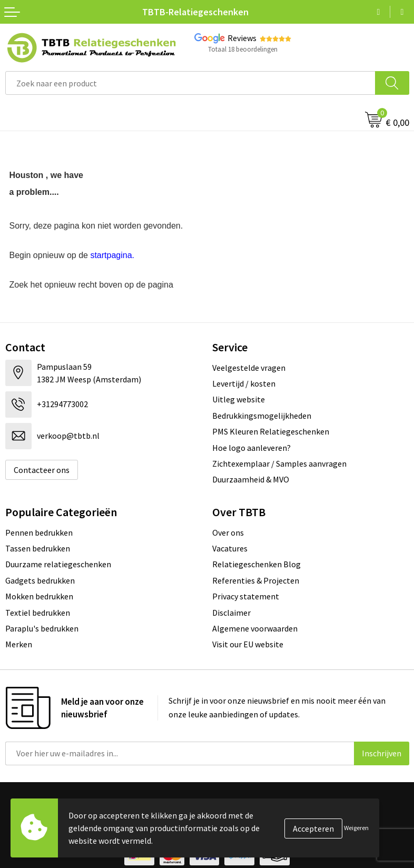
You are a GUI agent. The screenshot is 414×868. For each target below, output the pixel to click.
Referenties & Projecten (256, 580)
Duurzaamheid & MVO (251, 479)
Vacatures (230, 548)
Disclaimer (231, 613)
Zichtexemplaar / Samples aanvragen (279, 463)
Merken (19, 644)
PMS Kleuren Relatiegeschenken (271, 431)
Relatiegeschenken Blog (257, 564)
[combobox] (190, 83)
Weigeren (356, 828)
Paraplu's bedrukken (42, 628)
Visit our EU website (248, 644)
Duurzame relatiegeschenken (58, 564)
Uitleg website (239, 399)
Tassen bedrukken (38, 548)
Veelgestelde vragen (249, 368)
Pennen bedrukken (39, 532)
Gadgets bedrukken (40, 580)
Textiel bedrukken (38, 613)
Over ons (228, 532)
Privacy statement (246, 596)
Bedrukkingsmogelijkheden (262, 416)
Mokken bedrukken (39, 596)
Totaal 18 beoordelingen (243, 49)
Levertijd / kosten (244, 383)
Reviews (242, 38)
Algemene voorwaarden (255, 628)
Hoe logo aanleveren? (252, 448)
